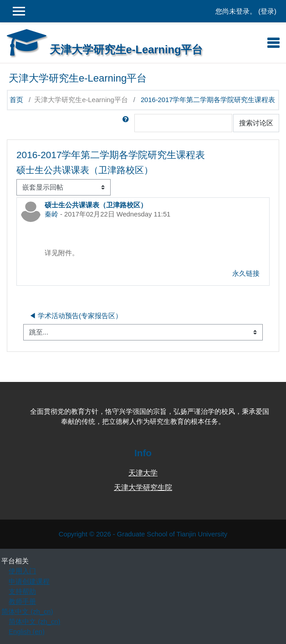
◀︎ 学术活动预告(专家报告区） (76, 316)
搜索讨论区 (256, 123)
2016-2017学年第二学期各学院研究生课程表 (208, 100)
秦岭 (51, 214)
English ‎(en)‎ (27, 632)
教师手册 (22, 602)
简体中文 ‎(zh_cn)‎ (27, 612)
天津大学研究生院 (143, 487)
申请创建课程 (29, 582)
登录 (267, 11)
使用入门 (22, 571)
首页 (16, 100)
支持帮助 (22, 592)
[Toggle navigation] (273, 43)
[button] (128, 123)
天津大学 (143, 473)
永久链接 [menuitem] (246, 273)
